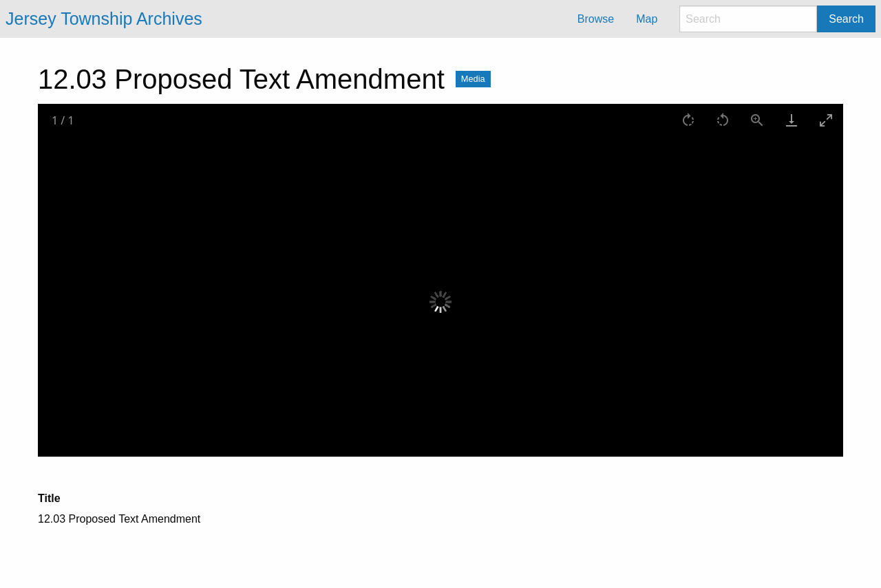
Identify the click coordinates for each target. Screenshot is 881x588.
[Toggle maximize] (826, 120)
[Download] (792, 120)
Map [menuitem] (647, 19)
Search (846, 19)
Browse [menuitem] (596, 19)
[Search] (748, 19)
